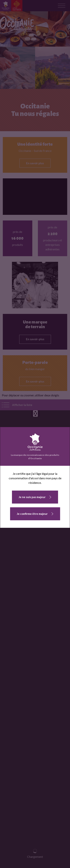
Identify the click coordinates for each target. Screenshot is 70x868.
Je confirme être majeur (32, 514)
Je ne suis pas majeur (32, 497)
